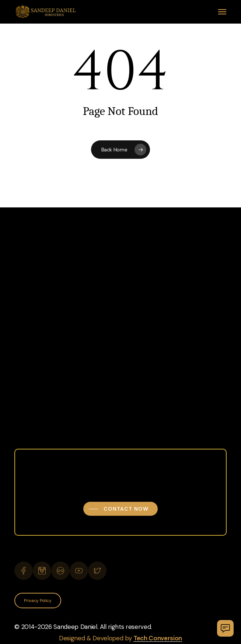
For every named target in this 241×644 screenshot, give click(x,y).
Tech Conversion (158, 638)
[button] (222, 12)
